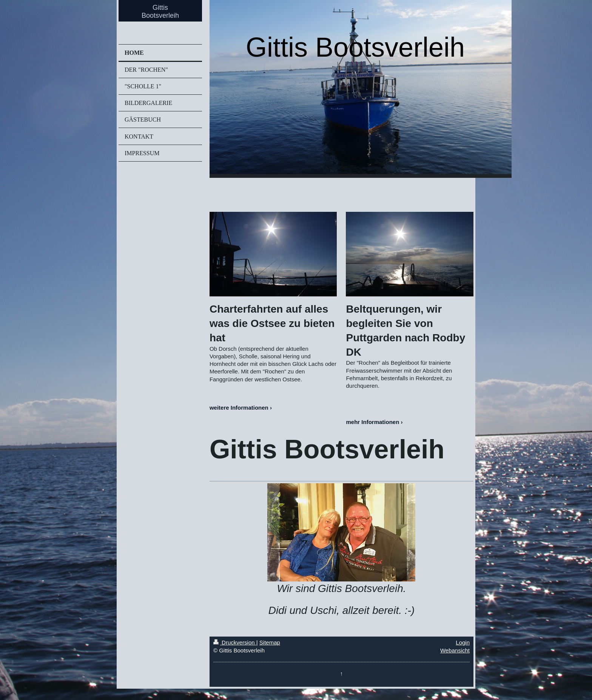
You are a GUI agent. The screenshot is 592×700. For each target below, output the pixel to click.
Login (463, 642)
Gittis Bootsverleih (160, 12)
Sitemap (270, 642)
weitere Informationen (239, 408)
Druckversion (235, 642)
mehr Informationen (372, 422)
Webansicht (455, 650)
